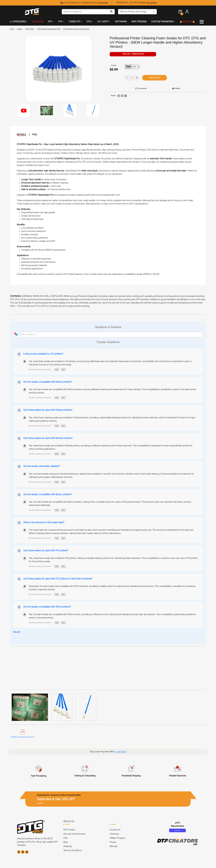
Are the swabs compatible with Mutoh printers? (48, 382)
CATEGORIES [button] (18, 22)
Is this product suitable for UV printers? (43, 354)
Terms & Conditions (73, 851)
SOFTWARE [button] (121, 22)
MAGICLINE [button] (38, 22)
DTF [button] (50, 22)
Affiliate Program (117, 838)
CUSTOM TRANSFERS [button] (162, 22)
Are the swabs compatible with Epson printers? (48, 494)
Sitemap (114, 846)
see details (103, 3)
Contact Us (115, 830)
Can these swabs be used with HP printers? (46, 551)
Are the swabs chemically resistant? (42, 466)
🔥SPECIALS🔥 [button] (187, 22)
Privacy (113, 842)
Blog (66, 842)
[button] (57, 370)
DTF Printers (69, 830)
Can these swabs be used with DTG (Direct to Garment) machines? (58, 579)
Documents (142, 88)
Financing (114, 834)
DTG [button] (89, 22)
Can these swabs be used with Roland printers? (48, 410)
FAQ (35, 134)
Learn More (121, 752)
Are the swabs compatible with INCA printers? (47, 607)
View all (16, 632)
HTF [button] (60, 22)
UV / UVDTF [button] (103, 22)
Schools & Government (74, 834)
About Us (69, 821)
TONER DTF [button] (74, 22)
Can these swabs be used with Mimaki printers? (48, 438)
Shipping (68, 846)
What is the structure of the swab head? (44, 523)
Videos (178, 88)
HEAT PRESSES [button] (139, 22)
